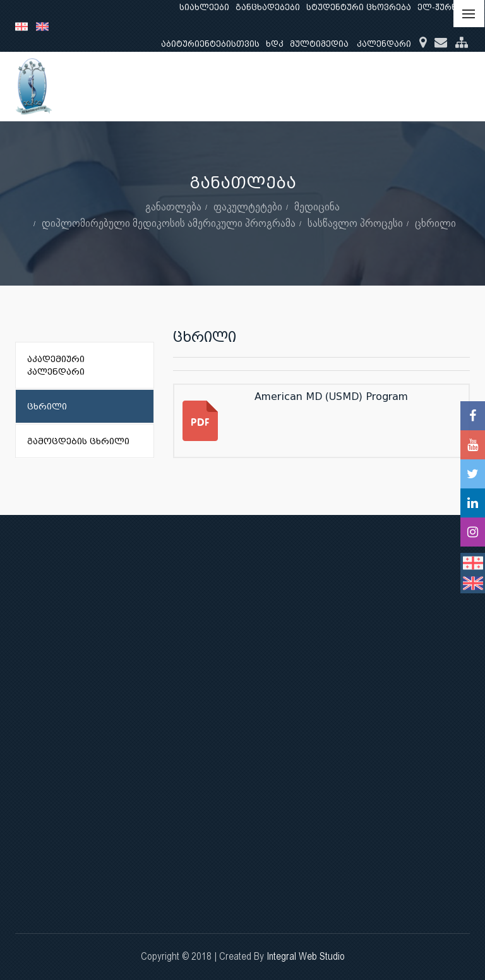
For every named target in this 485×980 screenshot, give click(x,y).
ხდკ (275, 44)
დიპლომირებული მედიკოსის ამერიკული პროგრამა (169, 223)
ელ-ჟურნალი (447, 7)
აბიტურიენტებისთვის (210, 44)
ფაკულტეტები (248, 206)
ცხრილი (435, 223)
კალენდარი (384, 44)
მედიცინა (317, 206)
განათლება (173, 206)
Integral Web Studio (306, 956)
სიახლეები (204, 7)
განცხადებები (268, 7)
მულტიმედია (319, 44)
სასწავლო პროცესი (355, 223)
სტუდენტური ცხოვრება (359, 7)
